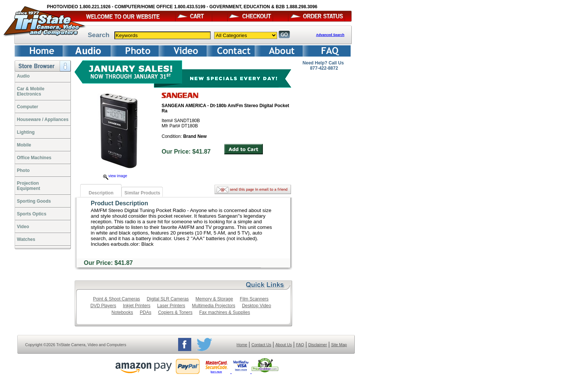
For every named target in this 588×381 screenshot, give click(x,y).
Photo (23, 170)
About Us (283, 345)
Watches (26, 239)
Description (101, 193)
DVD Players (103, 306)
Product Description (119, 203)
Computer (28, 107)
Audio (23, 76)
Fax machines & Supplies (224, 312)
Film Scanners (254, 299)
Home (242, 345)
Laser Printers (171, 306)
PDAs (146, 312)
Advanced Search (330, 35)
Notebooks (122, 312)
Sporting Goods (34, 201)
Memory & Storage (214, 299)
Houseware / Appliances (43, 120)
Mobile (24, 145)
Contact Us (262, 345)
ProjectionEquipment (28, 186)
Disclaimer (318, 345)
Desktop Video (256, 306)
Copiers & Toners (175, 312)
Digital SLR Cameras (168, 299)
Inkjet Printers (137, 306)
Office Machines (34, 158)
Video (23, 227)
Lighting (26, 132)
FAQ (300, 345)
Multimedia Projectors (214, 306)
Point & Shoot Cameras (116, 299)
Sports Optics (32, 214)
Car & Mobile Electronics (31, 91)
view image (115, 176)
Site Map (339, 345)
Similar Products (142, 193)
